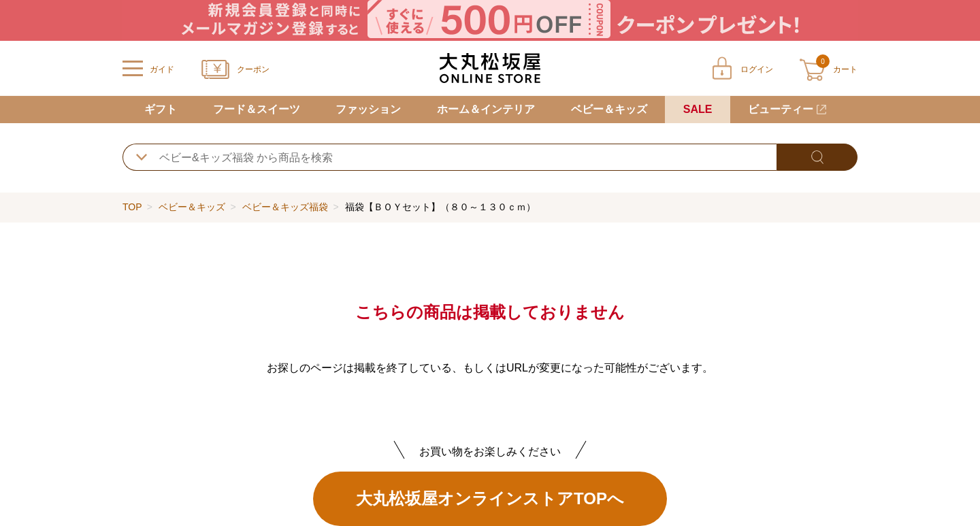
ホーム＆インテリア (486, 109)
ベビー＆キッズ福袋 (285, 207)
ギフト (161, 109)
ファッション (368, 109)
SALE (698, 109)
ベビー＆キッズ (609, 109)
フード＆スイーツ (257, 109)
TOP (132, 207)
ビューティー (781, 109)
